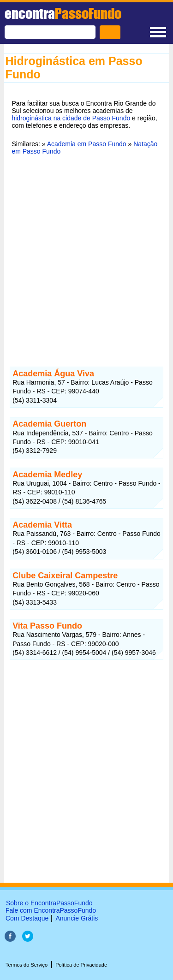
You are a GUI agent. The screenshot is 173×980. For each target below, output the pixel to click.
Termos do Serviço (27, 965)
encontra (63, 13)
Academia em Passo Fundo (87, 144)
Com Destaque (27, 918)
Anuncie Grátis (77, 918)
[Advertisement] (86, 255)
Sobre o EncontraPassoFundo (49, 903)
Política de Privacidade (81, 965)
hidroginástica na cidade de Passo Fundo (71, 118)
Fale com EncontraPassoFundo (51, 910)
